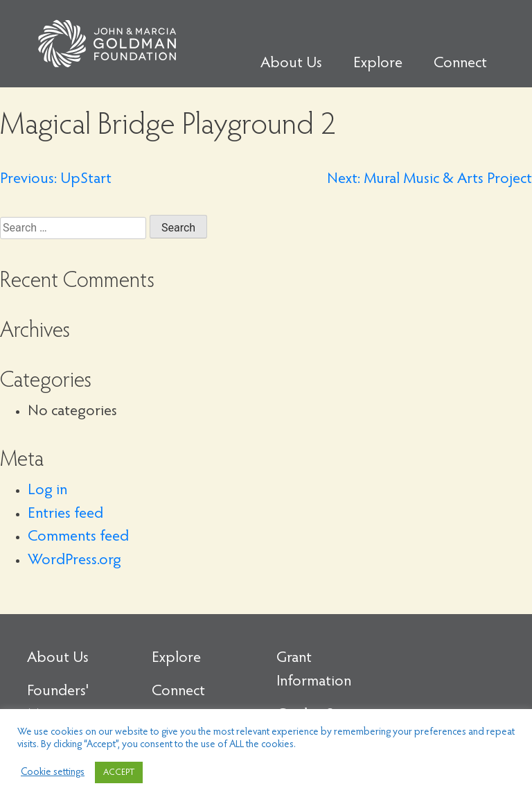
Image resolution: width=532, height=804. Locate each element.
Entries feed (65, 514)
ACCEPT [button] (119, 772)
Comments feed (78, 537)
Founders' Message (58, 703)
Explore (378, 64)
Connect (460, 64)
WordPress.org (74, 561)
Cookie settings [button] (53, 772)
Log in (47, 491)
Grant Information (314, 670)
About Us (291, 64)
